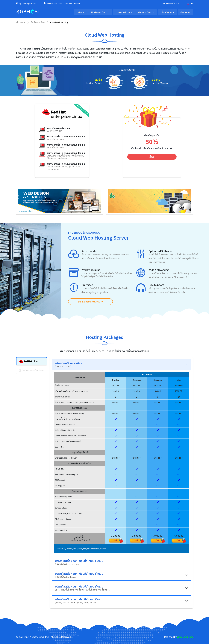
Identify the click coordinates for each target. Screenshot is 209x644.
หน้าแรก (80, 12)
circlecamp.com (185, 637)
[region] (121, 462)
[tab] (32, 361)
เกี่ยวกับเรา (166, 12)
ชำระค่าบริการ (145, 12)
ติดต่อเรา (185, 12)
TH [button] (190, 3)
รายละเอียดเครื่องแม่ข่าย (89, 302)
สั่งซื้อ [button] (152, 157)
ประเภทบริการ (122, 12)
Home (21, 23)
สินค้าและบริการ (99, 12)
